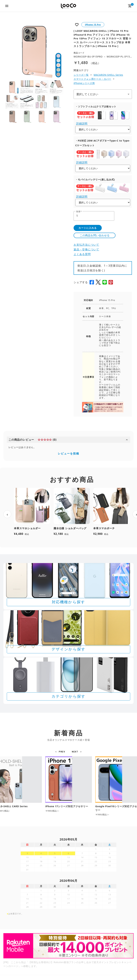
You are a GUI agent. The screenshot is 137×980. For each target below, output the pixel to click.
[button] (61, 752)
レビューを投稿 (68, 453)
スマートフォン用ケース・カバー (92, 79)
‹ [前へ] (7, 514)
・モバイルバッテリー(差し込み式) (95, 179)
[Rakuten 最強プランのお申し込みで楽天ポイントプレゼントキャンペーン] (68, 946)
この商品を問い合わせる (95, 235)
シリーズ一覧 (81, 75)
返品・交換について (86, 249)
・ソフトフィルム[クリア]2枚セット (96, 106)
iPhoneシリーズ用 (84, 83)
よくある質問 (82, 254)
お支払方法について (86, 245)
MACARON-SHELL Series (108, 75)
